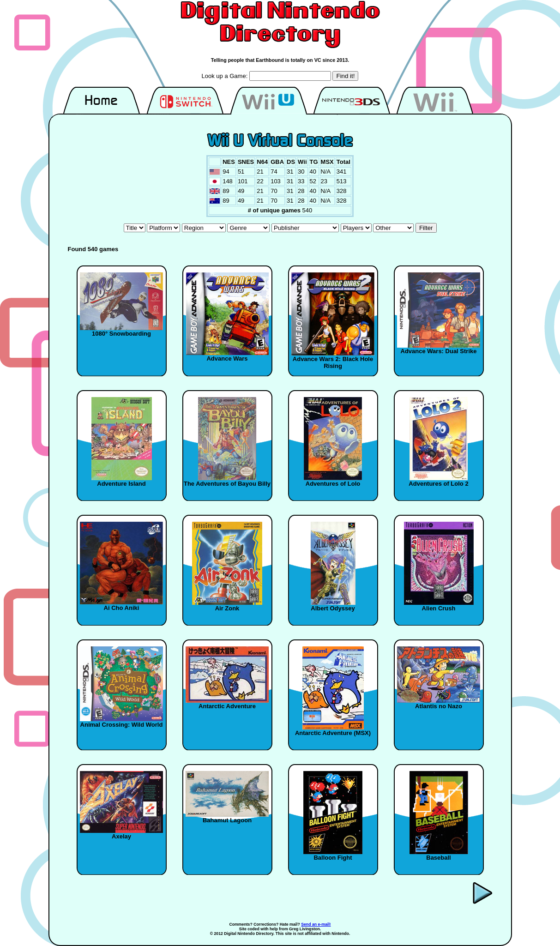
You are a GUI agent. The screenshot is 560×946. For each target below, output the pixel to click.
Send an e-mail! (316, 924)
